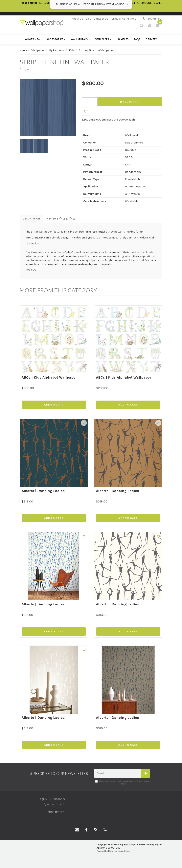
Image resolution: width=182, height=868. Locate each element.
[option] (48, 108)
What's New (33, 39)
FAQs (137, 39)
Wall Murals (80, 39)
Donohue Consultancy (119, 851)
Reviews (61, 219)
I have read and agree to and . (122, 783)
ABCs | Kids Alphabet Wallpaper (49, 377)
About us (77, 19)
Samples (123, 39)
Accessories (56, 39)
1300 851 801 (153, 19)
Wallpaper (103, 39)
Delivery (151, 39)
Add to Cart (130, 102)
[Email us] (77, 830)
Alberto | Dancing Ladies (43, 491)
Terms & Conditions (123, 19)
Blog (88, 19)
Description (31, 219)
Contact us (101, 19)
